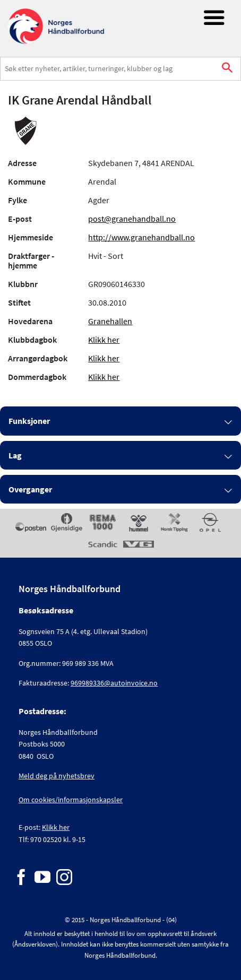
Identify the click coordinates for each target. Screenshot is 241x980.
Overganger (30, 489)
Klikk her (104, 340)
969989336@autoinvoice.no (114, 683)
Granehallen (110, 321)
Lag (15, 455)
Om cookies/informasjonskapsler (71, 800)
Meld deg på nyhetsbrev (57, 776)
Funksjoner (29, 421)
